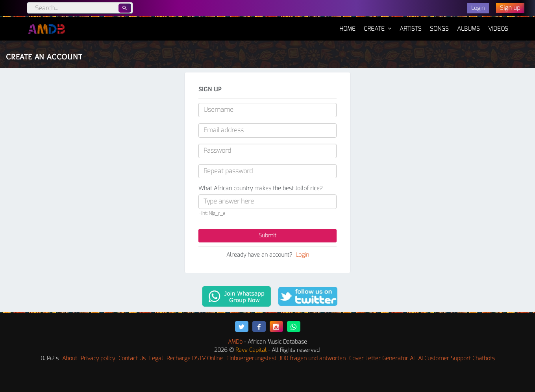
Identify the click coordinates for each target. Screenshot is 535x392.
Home (347, 25)
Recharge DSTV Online (195, 358)
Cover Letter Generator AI (382, 358)
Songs (439, 29)
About (70, 358)
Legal (156, 358)
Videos (498, 29)
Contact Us (132, 358)
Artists (411, 29)
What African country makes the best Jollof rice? (260, 188)
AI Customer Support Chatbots (456, 358)
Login (302, 255)
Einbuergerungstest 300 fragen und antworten (286, 358)
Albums (468, 29)
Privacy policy (98, 358)
